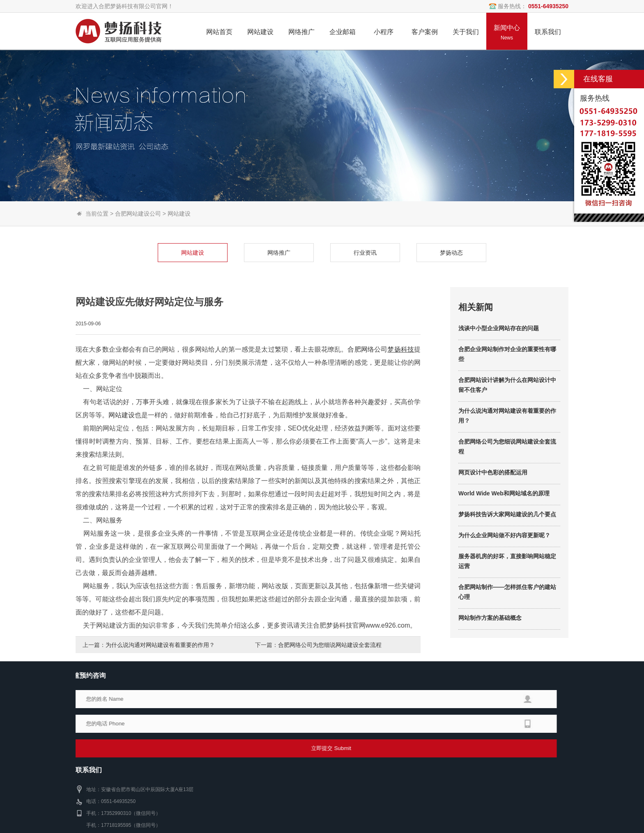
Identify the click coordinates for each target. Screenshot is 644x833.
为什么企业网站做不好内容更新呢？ (504, 586)
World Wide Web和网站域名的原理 (504, 544)
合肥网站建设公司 (138, 214)
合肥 (354, 400)
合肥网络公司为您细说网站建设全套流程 (330, 645)
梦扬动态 (400, 253)
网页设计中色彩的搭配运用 (493, 523)
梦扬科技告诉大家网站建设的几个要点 (507, 565)
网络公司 (374, 400)
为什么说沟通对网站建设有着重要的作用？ (160, 645)
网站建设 (179, 214)
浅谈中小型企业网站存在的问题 (499, 379)
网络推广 (228, 253)
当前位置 (97, 214)
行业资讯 (314, 253)
